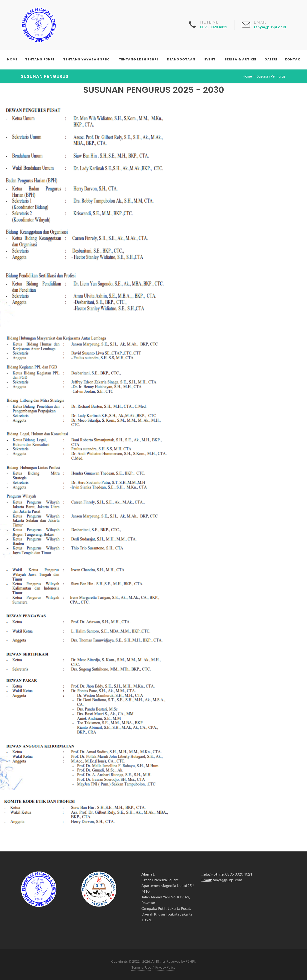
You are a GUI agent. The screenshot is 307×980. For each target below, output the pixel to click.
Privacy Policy (165, 967)
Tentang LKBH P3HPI (138, 59)
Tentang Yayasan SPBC (86, 59)
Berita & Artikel (241, 59)
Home (12, 59)
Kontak (293, 59)
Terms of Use (141, 967)
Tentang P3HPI (40, 59)
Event (210, 59)
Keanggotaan (181, 59)
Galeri (271, 59)
